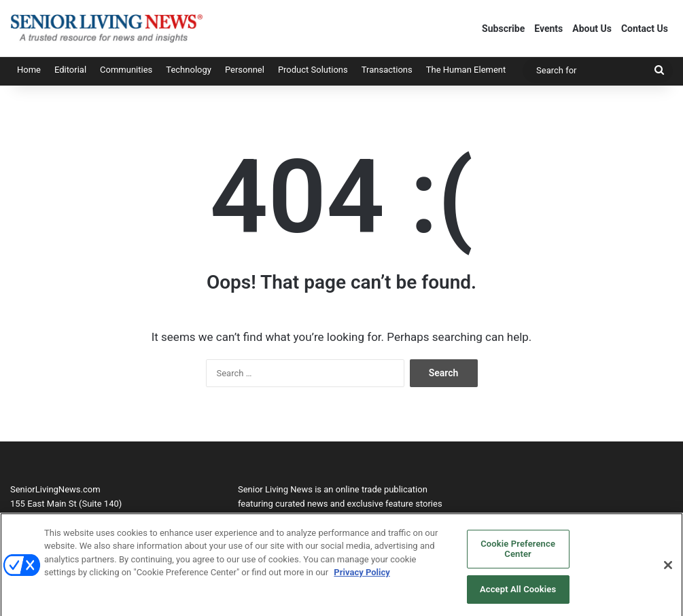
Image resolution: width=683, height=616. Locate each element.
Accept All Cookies (518, 594)
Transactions (387, 70)
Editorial (70, 70)
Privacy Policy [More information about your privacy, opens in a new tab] (362, 577)
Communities (126, 70)
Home (29, 70)
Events (548, 29)
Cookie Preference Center (518, 553)
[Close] (668, 569)
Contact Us (645, 29)
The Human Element (466, 70)
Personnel (245, 70)
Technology (189, 70)
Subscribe (503, 29)
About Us (592, 29)
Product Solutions (313, 70)
